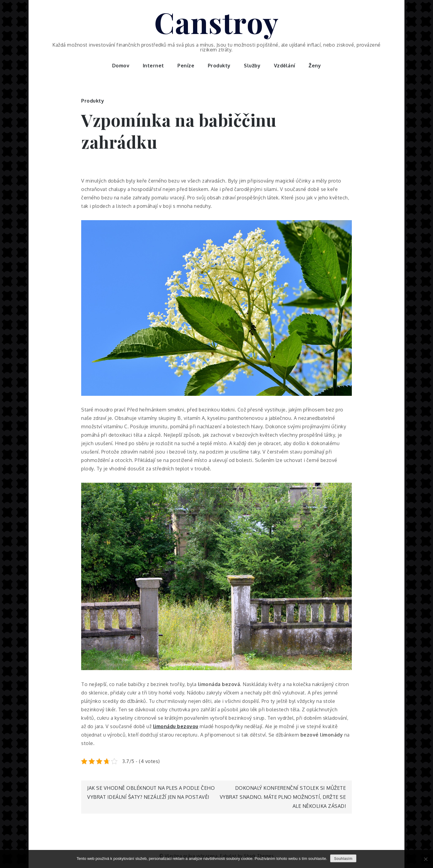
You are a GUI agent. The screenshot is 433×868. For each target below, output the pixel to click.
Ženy (315, 66)
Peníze (186, 66)
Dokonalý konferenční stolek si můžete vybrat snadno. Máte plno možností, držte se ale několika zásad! (283, 797)
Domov (121, 66)
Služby (252, 66)
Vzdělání (285, 66)
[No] (425, 859)
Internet (154, 66)
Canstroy (217, 22)
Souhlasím (343, 859)
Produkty (219, 66)
